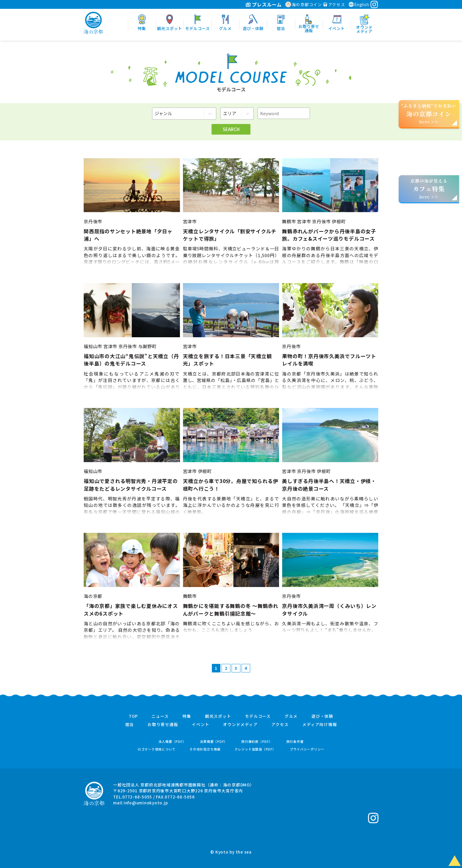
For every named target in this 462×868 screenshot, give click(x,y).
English (359, 4)
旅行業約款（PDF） (257, 741)
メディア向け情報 (320, 725)
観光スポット (218, 716)
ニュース (160, 716)
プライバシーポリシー (307, 749)
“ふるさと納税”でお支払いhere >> (429, 114)
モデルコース (258, 716)
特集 (187, 716)
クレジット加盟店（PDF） (255, 749)
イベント (201, 725)
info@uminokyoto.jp (146, 803)
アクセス (334, 4)
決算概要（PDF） (214, 741)
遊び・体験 (322, 716)
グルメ (291, 716)
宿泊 (130, 725)
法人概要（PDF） (172, 741)
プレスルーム (264, 4)
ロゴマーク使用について (157, 749)
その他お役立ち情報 (205, 749)
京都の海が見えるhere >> (429, 189)
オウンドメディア (240, 725)
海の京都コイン (304, 4)
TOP (133, 716)
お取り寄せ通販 (163, 725)
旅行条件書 (295, 741)
